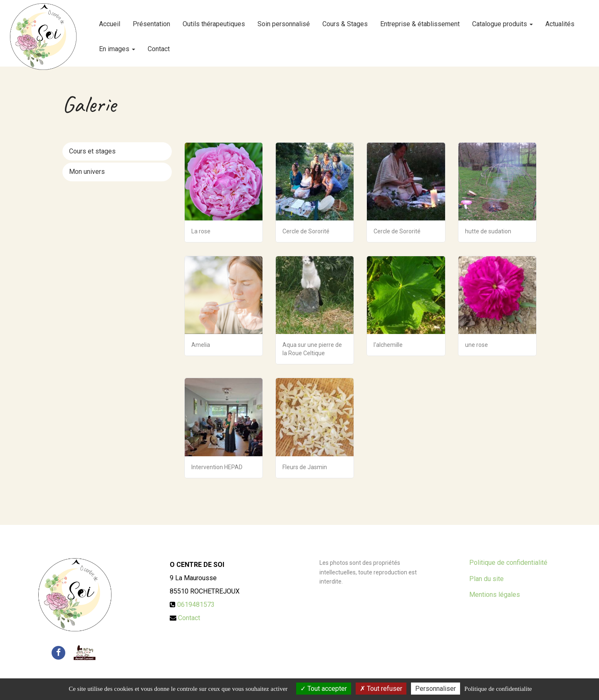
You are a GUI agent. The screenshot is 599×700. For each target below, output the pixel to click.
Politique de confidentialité (508, 563)
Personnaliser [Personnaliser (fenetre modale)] (436, 689)
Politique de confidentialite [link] (498, 689)
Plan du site (486, 579)
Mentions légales (495, 595)
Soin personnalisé (284, 21)
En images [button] (117, 46)
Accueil (110, 21)
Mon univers (87, 172)
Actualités (560, 21)
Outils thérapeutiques (214, 21)
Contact (159, 46)
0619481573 (196, 605)
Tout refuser (381, 689)
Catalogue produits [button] (502, 21)
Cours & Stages (345, 21)
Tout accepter (324, 689)
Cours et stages (92, 151)
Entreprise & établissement (420, 21)
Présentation (151, 21)
